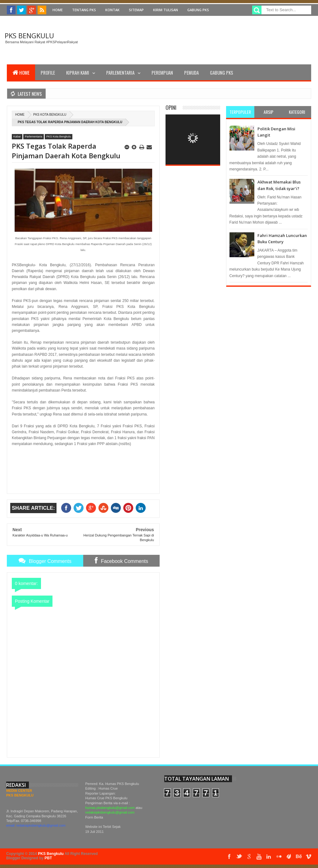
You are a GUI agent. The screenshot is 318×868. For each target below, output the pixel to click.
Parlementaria (120, 72)
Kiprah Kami (78, 72)
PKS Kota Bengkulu (50, 115)
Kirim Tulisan (166, 10)
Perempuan (162, 72)
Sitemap (136, 10)
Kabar (17, 137)
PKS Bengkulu (29, 35)
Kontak (112, 10)
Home (58, 10)
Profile (48, 72)
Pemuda (191, 72)
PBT (48, 858)
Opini (171, 107)
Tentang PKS (84, 10)
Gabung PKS (198, 10)
